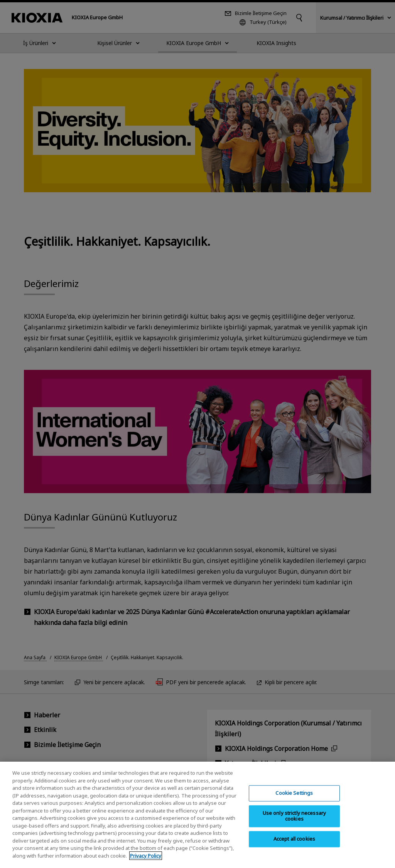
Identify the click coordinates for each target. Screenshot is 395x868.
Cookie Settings (294, 801)
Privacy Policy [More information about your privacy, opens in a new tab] (146, 863)
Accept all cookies (294, 846)
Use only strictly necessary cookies (295, 824)
